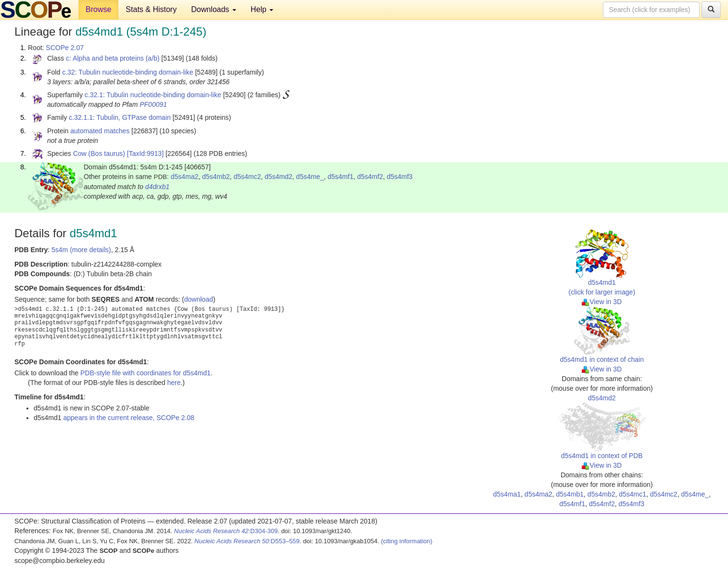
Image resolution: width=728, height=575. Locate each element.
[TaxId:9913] (145, 153)
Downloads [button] (214, 9)
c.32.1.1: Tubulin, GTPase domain (120, 117)
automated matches (100, 131)
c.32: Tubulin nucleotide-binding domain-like (128, 72)
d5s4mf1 (341, 177)
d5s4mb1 (570, 494)
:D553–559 (247, 541)
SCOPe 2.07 (65, 48)
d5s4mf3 (400, 177)
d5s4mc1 (632, 494)
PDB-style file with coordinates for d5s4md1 (146, 373)
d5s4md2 (279, 177)
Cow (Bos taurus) (99, 153)
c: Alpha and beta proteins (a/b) (113, 58)
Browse (98, 9)
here (174, 383)
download (199, 299)
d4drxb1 (158, 187)
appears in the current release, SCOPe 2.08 (128, 418)
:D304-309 (226, 531)
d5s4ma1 (507, 494)
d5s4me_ (310, 177)
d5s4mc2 (247, 177)
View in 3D (602, 302)
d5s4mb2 (216, 177)
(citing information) (407, 541)
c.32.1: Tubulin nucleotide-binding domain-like (153, 95)
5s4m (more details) (81, 250)
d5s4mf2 (370, 177)
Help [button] (262, 9)
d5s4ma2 (185, 177)
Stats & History (151, 9)
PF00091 (153, 104)
